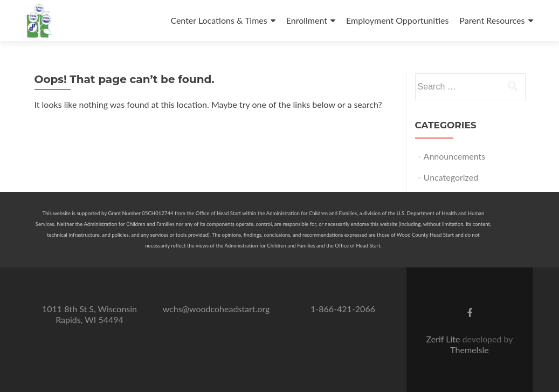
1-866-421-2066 (343, 309)
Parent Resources (492, 20)
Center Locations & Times (219, 20)
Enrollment (307, 20)
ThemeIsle (469, 350)
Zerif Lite (444, 339)
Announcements (455, 156)
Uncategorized (451, 177)
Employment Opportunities (397, 20)
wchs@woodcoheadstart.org (216, 309)
